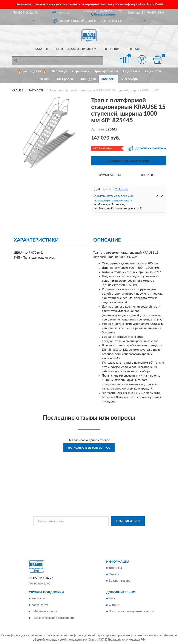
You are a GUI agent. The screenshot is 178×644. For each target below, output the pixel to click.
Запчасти (108, 79)
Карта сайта (40, 605)
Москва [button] (121, 189)
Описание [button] (148, 175)
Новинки (111, 49)
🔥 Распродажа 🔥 (32, 71)
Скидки (114, 605)
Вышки (45, 79)
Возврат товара (120, 581)
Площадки (88, 79)
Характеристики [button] (110, 175)
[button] (103, 14)
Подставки (131, 71)
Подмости (153, 71)
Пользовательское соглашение (53, 618)
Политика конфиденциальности (131, 612)
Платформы (65, 79)
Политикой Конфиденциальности (110, 531)
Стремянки (81, 71)
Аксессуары (130, 79)
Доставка (115, 568)
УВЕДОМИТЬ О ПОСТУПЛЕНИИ (129, 161)
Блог (112, 599)
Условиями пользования (85, 534)
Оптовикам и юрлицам (76, 49)
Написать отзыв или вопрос (89, 448)
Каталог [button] (42, 49)
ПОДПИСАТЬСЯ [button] (128, 521)
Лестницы (59, 71)
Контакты (135, 49)
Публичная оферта (44, 612)
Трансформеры (106, 71)
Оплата (114, 574)
